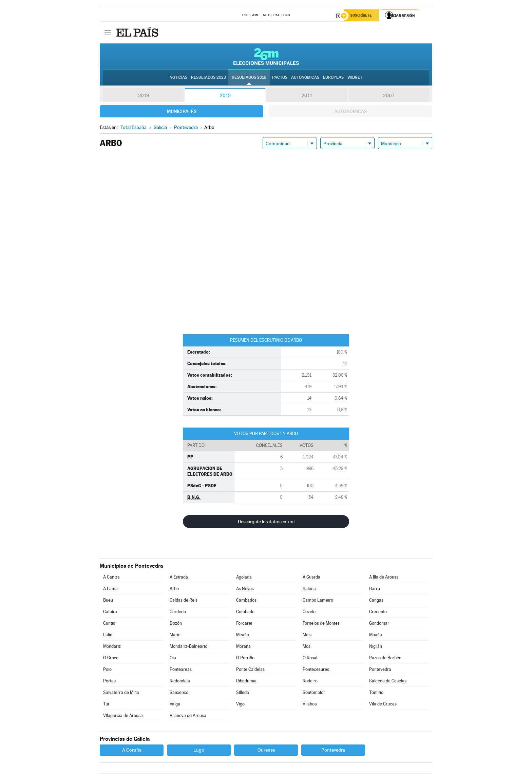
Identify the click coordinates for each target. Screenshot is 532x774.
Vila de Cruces (383, 705)
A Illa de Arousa (384, 578)
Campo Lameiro (318, 601)
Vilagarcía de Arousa (123, 716)
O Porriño (245, 659)
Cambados (246, 601)
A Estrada (179, 578)
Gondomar (379, 624)
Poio (107, 670)
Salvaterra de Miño (121, 693)
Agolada (244, 578)
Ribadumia (246, 682)
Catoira (110, 613)
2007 (389, 96)
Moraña (243, 647)
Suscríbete (363, 16)
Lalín (108, 636)
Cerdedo (178, 613)
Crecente (378, 613)
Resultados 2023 (208, 78)
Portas (109, 682)
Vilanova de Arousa (188, 716)
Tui (106, 705)
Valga (175, 705)
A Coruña (132, 751)
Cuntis (109, 624)
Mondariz (112, 647)
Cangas (376, 601)
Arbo (174, 590)
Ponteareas (181, 670)
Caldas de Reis (184, 601)
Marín (175, 636)
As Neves (245, 590)
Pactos (280, 78)
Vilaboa (310, 705)
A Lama (110, 590)
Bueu (108, 601)
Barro (375, 590)
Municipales (182, 112)
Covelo (309, 613)
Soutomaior (314, 693)
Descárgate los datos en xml (266, 523)
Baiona (309, 590)
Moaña (376, 636)
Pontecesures (316, 670)
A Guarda (311, 578)
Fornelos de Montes (321, 624)
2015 (225, 96)
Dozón (176, 624)
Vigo (240, 705)
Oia (173, 659)
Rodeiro (310, 682)
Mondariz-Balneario (188, 647)
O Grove (111, 659)
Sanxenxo (179, 693)
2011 (307, 96)
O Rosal (310, 659)
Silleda (243, 693)
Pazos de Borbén (385, 659)
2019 (144, 96)
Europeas (333, 78)
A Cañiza (111, 578)
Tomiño (376, 693)
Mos (307, 647)
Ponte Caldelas (250, 670)
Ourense (266, 751)
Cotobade (245, 613)
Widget (355, 78)
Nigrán (376, 647)
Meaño (243, 636)
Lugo (199, 751)
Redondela (180, 682)
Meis (307, 636)
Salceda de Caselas (388, 682)
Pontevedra (380, 670)
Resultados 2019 (249, 78)
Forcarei (244, 624)
